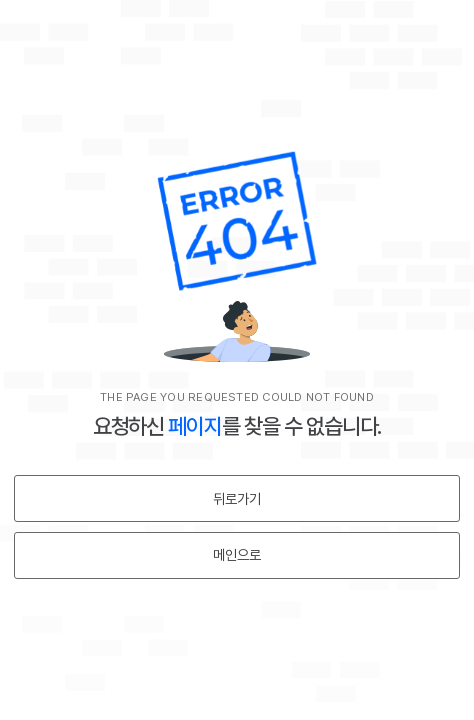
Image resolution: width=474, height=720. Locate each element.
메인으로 (237, 555)
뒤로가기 (237, 499)
